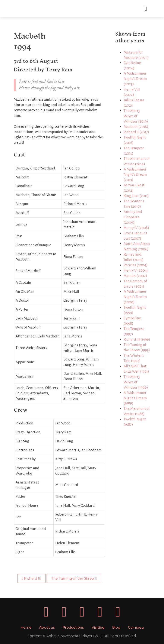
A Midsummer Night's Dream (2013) (135, 175)
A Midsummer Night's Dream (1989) (135, 398)
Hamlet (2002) (135, 276)
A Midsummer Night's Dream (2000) (135, 297)
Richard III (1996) (137, 339)
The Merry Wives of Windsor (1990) (136, 382)
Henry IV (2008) (136, 228)
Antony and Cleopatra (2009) (133, 217)
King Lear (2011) (136, 196)
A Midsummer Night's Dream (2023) (135, 79)
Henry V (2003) (136, 270)
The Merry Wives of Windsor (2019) (136, 116)
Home (26, 627)
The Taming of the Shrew (74, 578)
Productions (73, 627)
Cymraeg (136, 627)
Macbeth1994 (29, 41)
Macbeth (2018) (136, 127)
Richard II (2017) (136, 132)
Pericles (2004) (136, 265)
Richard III (31, 578)
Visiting (98, 627)
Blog (116, 627)
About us (47, 627)
